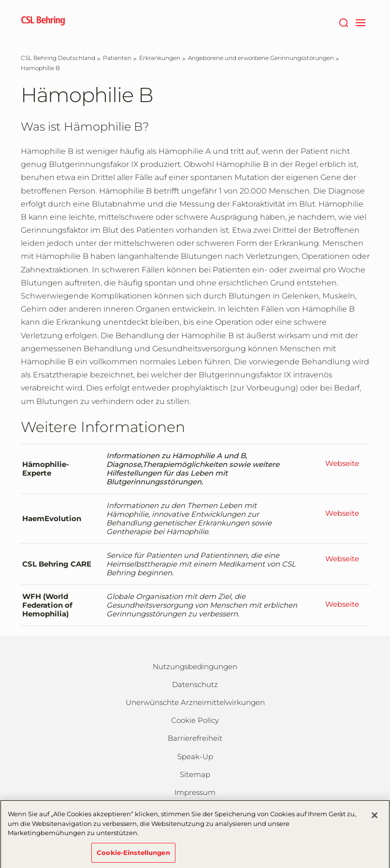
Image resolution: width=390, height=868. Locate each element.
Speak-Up (195, 756)
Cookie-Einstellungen (133, 855)
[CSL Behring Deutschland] (58, 58)
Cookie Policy (195, 720)
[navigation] (361, 22)
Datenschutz (195, 684)
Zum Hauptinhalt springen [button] (0, 0)
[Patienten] (117, 58)
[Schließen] (375, 818)
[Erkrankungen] (160, 58)
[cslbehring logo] (43, 22)
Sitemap (195, 774)
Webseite (342, 464)
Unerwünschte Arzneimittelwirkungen (195, 702)
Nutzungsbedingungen (195, 666)
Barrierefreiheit (195, 738)
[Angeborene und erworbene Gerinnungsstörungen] (261, 58)
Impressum (195, 792)
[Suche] (344, 22)
